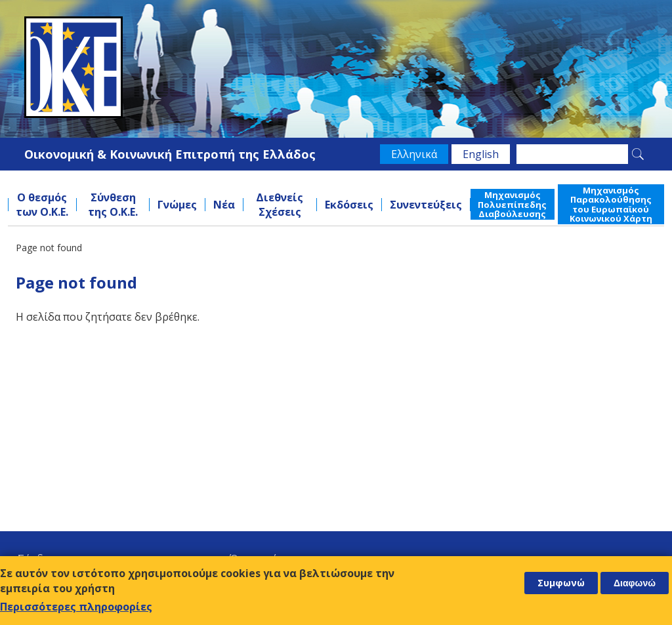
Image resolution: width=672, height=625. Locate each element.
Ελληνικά (414, 154)
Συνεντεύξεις (426, 205)
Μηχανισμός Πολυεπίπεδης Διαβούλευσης (512, 204)
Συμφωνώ (561, 583)
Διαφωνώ (635, 583)
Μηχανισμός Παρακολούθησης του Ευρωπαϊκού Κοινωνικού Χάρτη (611, 204)
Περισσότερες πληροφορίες (76, 607)
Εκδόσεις (349, 205)
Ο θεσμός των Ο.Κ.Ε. (42, 205)
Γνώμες (177, 205)
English (481, 154)
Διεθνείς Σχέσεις (280, 205)
